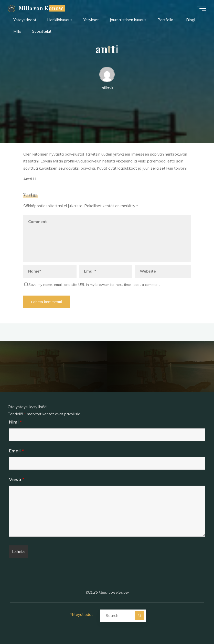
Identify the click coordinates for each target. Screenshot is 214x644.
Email (16, 451)
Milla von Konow (41, 8)
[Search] (139, 615)
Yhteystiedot (81, 614)
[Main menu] (202, 8)
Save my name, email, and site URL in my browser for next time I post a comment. (92, 284)
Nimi (15, 422)
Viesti (17, 479)
